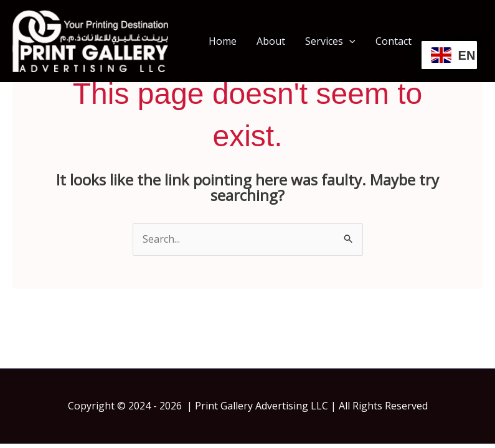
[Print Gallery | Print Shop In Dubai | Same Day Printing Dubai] (90, 40)
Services (330, 41)
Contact (394, 41)
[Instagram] (477, 42)
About (271, 41)
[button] (349, 41)
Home (223, 41)
